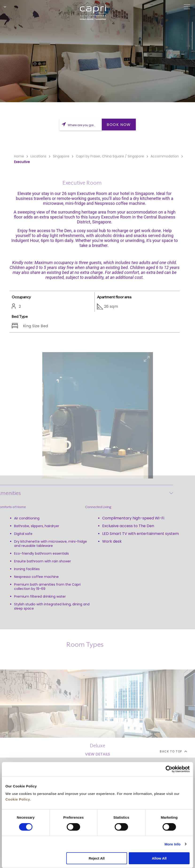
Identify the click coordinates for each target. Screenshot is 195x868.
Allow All (159, 858)
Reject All (97, 858)
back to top (173, 751)
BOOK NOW (119, 125)
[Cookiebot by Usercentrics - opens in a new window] (169, 769)
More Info (172, 844)
